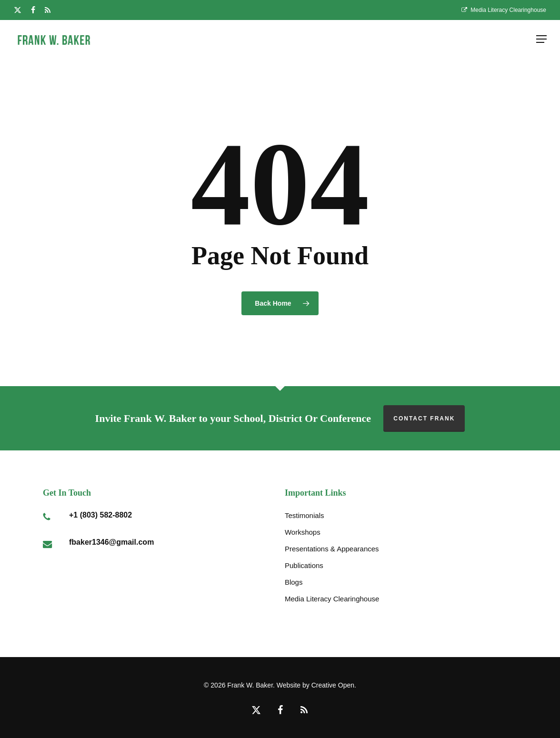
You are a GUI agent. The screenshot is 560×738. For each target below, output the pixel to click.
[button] (541, 39)
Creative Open (333, 685)
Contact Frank (424, 419)
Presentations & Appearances (332, 549)
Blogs (294, 582)
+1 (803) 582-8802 (100, 515)
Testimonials (305, 515)
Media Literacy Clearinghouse (332, 599)
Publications (304, 565)
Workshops (303, 532)
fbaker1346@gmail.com (111, 542)
